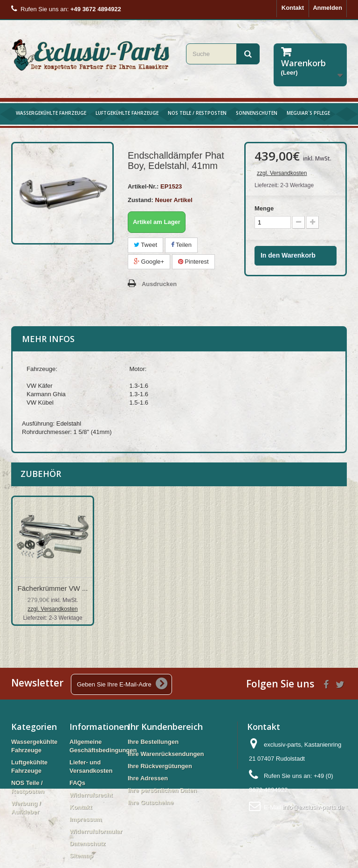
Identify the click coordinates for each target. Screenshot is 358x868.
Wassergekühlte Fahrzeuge (51, 113)
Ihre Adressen (148, 778)
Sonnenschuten (257, 113)
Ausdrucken (159, 284)
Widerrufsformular (96, 831)
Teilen (181, 245)
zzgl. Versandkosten (282, 173)
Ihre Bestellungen (153, 742)
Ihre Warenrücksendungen (166, 754)
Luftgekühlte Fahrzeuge (127, 113)
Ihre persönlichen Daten (162, 790)
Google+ (149, 262)
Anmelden (327, 8)
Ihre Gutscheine (151, 802)
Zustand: (141, 200)
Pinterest (193, 262)
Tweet (145, 245)
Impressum (86, 819)
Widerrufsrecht (91, 795)
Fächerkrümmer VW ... (53, 588)
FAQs (77, 783)
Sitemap (81, 856)
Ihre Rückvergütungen (160, 766)
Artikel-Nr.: (143, 186)
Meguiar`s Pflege (308, 113)
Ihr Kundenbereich (165, 727)
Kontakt (293, 8)
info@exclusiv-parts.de (313, 807)
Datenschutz (87, 843)
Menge (264, 208)
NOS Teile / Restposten (197, 113)
